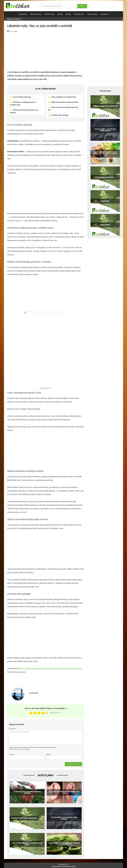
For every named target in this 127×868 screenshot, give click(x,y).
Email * (49, 754)
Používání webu (66, 866)
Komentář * (13, 729)
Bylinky (60, 14)
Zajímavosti (23, 14)
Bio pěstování (79, 14)
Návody (68, 14)
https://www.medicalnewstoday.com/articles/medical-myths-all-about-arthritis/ (51, 668)
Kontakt (73, 866)
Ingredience (104, 14)
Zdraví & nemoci (36, 14)
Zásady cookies (56, 866)
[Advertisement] (46, 51)
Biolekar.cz (10, 19)
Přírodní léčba (49, 14)
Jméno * (12, 754)
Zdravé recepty (92, 14)
